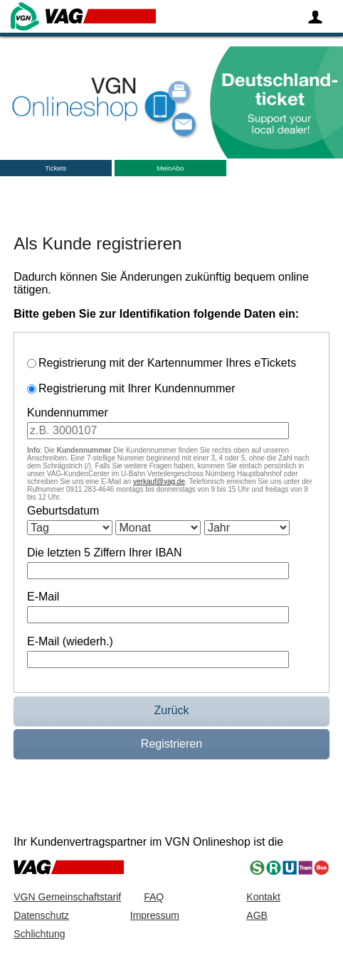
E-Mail (43, 597)
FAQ (154, 897)
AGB (257, 915)
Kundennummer (68, 413)
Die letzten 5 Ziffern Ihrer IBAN (105, 553)
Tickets (56, 168)
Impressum (155, 915)
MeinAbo (170, 168)
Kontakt (263, 897)
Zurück (172, 710)
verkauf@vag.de (159, 481)
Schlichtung (39, 934)
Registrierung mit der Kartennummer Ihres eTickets (167, 363)
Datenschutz (41, 915)
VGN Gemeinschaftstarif (67, 897)
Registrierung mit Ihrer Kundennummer (137, 388)
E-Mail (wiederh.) (70, 641)
